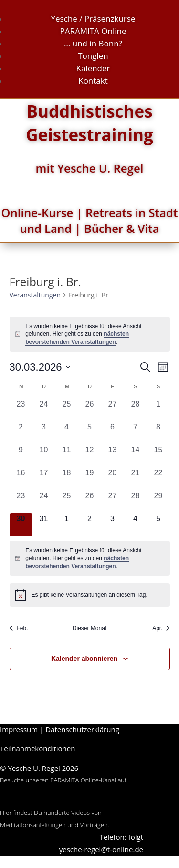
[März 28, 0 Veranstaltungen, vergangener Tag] (136, 502)
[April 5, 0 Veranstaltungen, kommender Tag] (158, 525)
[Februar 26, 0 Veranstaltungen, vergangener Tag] (90, 410)
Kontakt (93, 81)
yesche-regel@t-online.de (101, 849)
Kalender (93, 68)
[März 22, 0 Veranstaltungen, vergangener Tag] (158, 479)
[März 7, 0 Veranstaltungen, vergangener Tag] (136, 433)
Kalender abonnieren (84, 659)
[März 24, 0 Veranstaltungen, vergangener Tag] (44, 502)
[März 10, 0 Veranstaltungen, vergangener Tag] (44, 456)
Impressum (19, 729)
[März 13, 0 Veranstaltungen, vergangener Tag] (113, 456)
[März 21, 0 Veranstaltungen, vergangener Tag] (136, 479)
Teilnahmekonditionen (37, 748)
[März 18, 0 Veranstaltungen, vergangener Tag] (67, 479)
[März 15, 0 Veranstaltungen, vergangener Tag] (158, 456)
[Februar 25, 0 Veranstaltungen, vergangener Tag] (67, 410)
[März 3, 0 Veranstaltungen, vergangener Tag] (44, 433)
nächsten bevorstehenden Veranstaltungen (77, 562)
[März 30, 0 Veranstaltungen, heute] (21, 525)
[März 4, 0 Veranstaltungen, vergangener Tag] (67, 433)
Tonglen (93, 56)
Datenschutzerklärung (82, 729)
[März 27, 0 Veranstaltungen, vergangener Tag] (113, 502)
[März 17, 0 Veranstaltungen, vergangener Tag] (44, 479)
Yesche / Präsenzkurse (93, 18)
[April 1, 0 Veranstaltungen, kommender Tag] (67, 525)
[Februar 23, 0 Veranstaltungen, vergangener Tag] (21, 410)
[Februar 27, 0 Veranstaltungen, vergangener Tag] (113, 410)
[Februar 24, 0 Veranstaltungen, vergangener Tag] (44, 410)
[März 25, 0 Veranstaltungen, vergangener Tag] (67, 502)
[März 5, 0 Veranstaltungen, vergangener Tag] (90, 433)
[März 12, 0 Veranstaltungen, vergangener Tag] (90, 456)
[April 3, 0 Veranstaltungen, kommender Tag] (113, 525)
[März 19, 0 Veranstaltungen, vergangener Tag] (90, 479)
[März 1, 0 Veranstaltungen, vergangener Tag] (158, 410)
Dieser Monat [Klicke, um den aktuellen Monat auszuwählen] (89, 628)
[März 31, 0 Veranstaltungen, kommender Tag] (44, 525)
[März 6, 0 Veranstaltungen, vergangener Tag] (113, 433)
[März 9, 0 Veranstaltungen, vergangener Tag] (21, 456)
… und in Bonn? (93, 43)
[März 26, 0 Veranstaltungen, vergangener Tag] (90, 502)
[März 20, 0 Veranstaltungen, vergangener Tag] (113, 479)
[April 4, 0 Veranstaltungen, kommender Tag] (136, 525)
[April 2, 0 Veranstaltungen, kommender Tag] (90, 525)
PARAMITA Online (93, 31)
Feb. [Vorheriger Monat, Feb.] (19, 628)
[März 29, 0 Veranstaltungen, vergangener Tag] (158, 502)
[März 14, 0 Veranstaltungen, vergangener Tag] (136, 456)
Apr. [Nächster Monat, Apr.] (161, 628)
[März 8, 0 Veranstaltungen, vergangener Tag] (158, 433)
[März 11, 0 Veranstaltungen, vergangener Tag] (67, 456)
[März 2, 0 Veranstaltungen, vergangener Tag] (21, 433)
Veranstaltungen (35, 295)
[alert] (90, 334)
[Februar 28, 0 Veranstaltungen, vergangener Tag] (136, 410)
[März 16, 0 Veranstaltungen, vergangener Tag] (21, 479)
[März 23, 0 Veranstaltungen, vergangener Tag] (21, 502)
